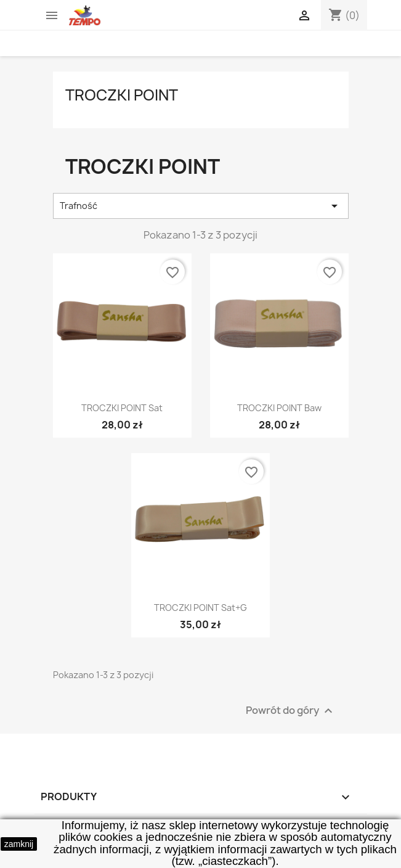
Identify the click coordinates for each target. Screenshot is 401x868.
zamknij (19, 844)
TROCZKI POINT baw (279, 408)
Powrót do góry (291, 710)
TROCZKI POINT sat (122, 408)
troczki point (122, 95)
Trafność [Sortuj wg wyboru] (201, 206)
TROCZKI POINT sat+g (200, 608)
